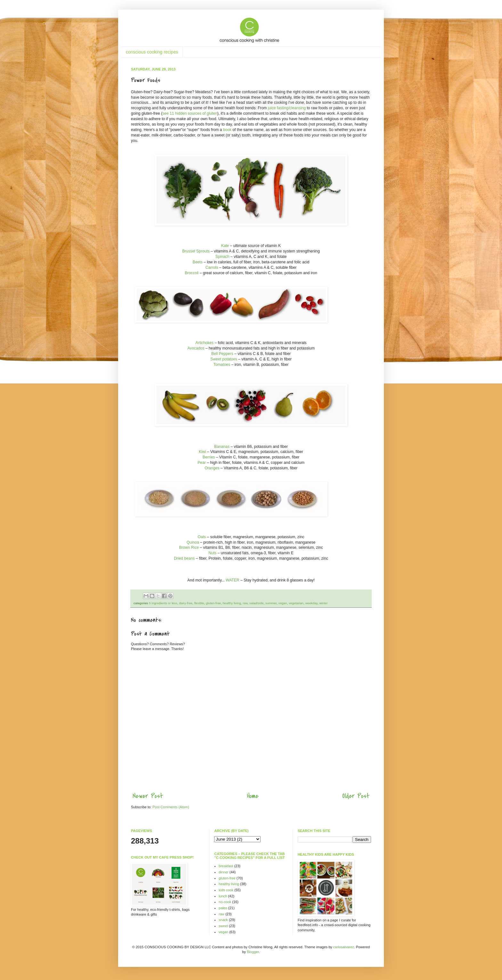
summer (271, 603)
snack (223, 920)
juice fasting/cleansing (286, 108)
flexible (199, 603)
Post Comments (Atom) (171, 807)
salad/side (256, 603)
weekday (311, 603)
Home (253, 796)
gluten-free (213, 603)
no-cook (225, 902)
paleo (223, 908)
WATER (232, 580)
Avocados (196, 348)
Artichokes (205, 343)
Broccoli (192, 273)
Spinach (223, 257)
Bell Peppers (222, 354)
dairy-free (186, 603)
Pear (202, 463)
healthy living (232, 603)
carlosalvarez (344, 947)
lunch (223, 896)
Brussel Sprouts (196, 251)
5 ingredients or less (163, 603)
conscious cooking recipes (152, 52)
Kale (225, 246)
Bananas (222, 447)
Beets (198, 262)
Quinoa (193, 542)
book (227, 130)
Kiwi (202, 452)
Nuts (212, 553)
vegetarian (296, 603)
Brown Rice (189, 548)
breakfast (226, 866)
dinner (224, 872)
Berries (209, 457)
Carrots (212, 268)
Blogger (253, 952)
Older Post (356, 796)
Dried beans (184, 558)
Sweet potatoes (224, 359)
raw (245, 603)
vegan (283, 603)
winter (323, 603)
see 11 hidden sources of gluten (190, 113)
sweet (223, 926)
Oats (202, 537)
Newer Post (148, 796)
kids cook (226, 890)
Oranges (212, 468)
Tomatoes (222, 365)
